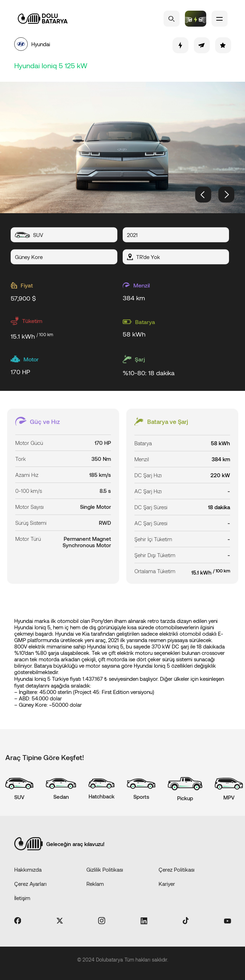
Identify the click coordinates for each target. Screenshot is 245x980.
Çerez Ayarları (30, 884)
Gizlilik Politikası (105, 869)
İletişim (22, 898)
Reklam (95, 884)
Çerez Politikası (177, 869)
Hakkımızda (28, 869)
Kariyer (167, 884)
